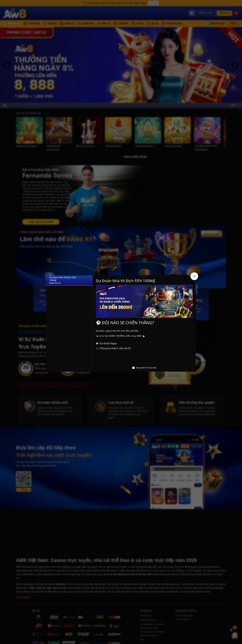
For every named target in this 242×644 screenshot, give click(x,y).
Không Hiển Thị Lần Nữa (146, 368)
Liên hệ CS (125, 348)
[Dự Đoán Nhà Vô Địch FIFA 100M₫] (69, 280)
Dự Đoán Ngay (108, 343)
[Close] (194, 276)
